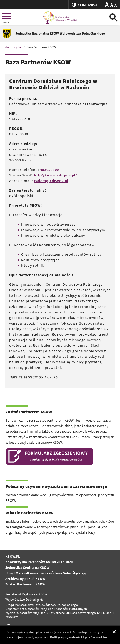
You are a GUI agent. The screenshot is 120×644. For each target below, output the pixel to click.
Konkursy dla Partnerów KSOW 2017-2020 (39, 562)
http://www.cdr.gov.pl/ (56, 175)
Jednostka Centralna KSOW (27, 567)
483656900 (49, 170)
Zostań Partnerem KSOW (25, 584)
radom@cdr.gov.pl (51, 181)
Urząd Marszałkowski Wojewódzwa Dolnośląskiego (46, 573)
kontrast (85, 5)
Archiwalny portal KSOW (25, 579)
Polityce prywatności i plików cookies (79, 637)
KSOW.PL (13, 556)
